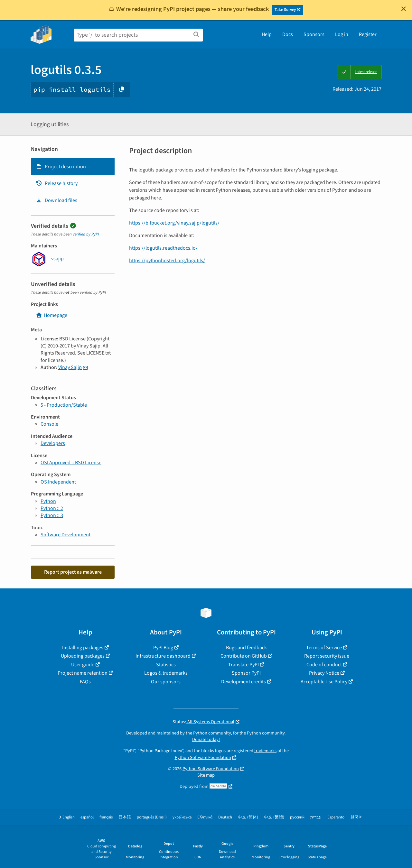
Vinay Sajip (70, 367)
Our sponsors (166, 682)
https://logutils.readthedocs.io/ (163, 248)
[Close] (404, 9)
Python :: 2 (52, 508)
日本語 (125, 817)
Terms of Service (324, 648)
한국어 (356, 817)
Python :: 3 (52, 515)
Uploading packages (83, 656)
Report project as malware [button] (73, 572)
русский (297, 817)
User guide (83, 665)
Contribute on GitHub (244, 656)
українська (182, 817)
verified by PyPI (86, 234)
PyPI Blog (163, 648)
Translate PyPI (243, 665)
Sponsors (314, 34)
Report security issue (327, 656)
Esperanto (336, 817)
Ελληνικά (205, 817)
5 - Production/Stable (64, 405)
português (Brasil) (152, 817)
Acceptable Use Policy (324, 682)
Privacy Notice (324, 673)
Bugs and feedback (246, 648)
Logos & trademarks (166, 673)
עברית (316, 817)
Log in (342, 34)
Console (49, 424)
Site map (206, 775)
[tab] (73, 167)
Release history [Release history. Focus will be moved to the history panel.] (57, 183)
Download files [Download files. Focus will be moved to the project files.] (56, 200)
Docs (288, 34)
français (106, 817)
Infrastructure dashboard (163, 656)
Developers (53, 443)
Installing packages (83, 648)
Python (48, 501)
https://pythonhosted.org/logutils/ (167, 261)
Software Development (66, 535)
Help (267, 34)
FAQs (85, 682)
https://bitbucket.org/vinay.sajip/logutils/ (174, 223)
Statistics (166, 665)
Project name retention (83, 673)
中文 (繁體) (274, 817)
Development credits (243, 682)
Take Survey (285, 10)
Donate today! (206, 739)
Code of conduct (324, 665)
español (87, 817)
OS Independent (58, 482)
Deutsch (225, 817)
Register (368, 34)
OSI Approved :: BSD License (71, 463)
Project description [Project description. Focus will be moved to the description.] (61, 167)
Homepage (51, 315)
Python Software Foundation (203, 757)
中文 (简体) (248, 817)
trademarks (265, 751)
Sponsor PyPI (246, 673)
